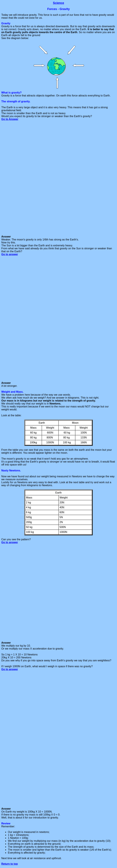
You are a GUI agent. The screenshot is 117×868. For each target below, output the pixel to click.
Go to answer (10, 254)
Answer (6, 643)
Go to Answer (10, 119)
